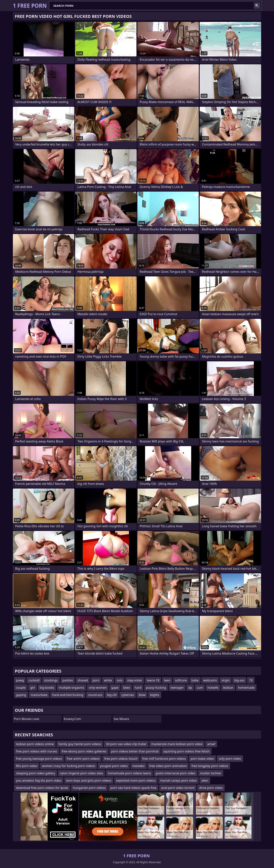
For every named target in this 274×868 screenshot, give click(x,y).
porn (96, 680)
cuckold (34, 680)
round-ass (95, 695)
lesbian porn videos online (35, 744)
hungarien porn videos (89, 788)
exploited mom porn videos (136, 780)
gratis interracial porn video (176, 773)
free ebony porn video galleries (84, 751)
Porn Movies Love (27, 719)
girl (33, 688)
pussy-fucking (156, 688)
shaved (83, 680)
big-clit (112, 695)
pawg (20, 680)
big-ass (239, 680)
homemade (246, 688)
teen (167, 680)
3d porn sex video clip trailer (126, 744)
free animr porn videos (83, 759)
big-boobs (47, 688)
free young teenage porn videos (39, 759)
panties (68, 680)
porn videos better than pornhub (135, 751)
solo (120, 680)
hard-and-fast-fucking (68, 695)
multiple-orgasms (71, 688)
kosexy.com (72, 719)
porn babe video (202, 759)
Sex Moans (121, 719)
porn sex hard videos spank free (133, 788)
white (108, 680)
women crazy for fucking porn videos (68, 766)
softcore (181, 680)
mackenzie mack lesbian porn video (177, 744)
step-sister (135, 680)
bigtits (155, 695)
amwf (211, 744)
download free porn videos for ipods (42, 788)
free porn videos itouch (121, 759)
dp (190, 688)
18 (251, 680)
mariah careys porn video (179, 780)
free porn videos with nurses (37, 751)
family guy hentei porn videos (80, 744)
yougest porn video (114, 766)
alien (205, 780)
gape (115, 688)
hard (138, 688)
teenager (177, 688)
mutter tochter (211, 773)
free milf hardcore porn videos (164, 759)
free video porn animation (168, 766)
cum (200, 688)
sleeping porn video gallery (36, 773)
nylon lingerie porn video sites (81, 773)
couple (21, 688)
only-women (98, 688)
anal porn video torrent (178, 788)
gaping (21, 695)
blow (142, 695)
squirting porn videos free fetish (186, 751)
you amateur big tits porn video (39, 780)
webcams (210, 680)
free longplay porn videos (210, 766)
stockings (51, 680)
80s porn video (27, 766)
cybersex (128, 695)
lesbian (228, 688)
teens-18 (153, 680)
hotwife (213, 688)
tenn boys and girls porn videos (89, 780)
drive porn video (211, 788)
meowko (139, 766)
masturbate (39, 695)
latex (127, 688)
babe (195, 680)
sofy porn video (230, 759)
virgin (226, 680)
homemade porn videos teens (129, 773)
